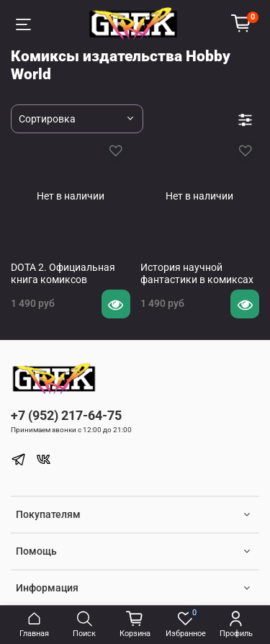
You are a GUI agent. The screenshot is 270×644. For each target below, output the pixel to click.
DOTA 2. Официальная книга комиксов (63, 274)
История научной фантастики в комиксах (197, 274)
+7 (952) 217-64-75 (66, 415)
